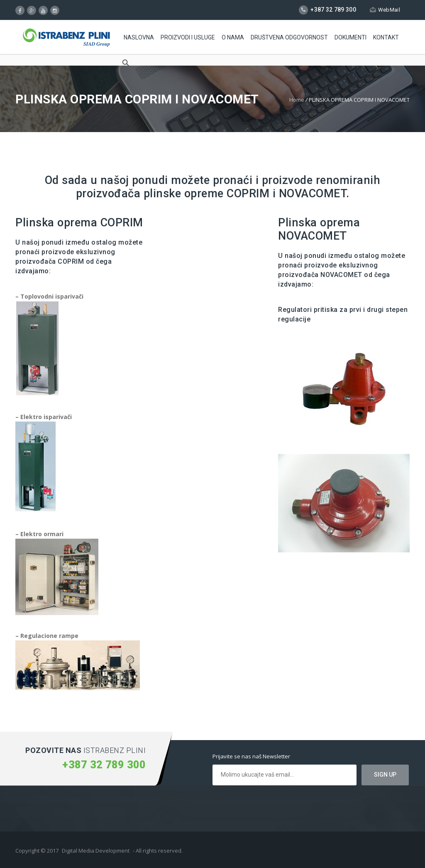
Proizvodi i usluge (188, 37)
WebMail (385, 10)
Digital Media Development (96, 851)
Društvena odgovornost (289, 37)
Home (297, 100)
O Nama (233, 37)
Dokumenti (351, 37)
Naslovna (139, 37)
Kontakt (386, 37)
